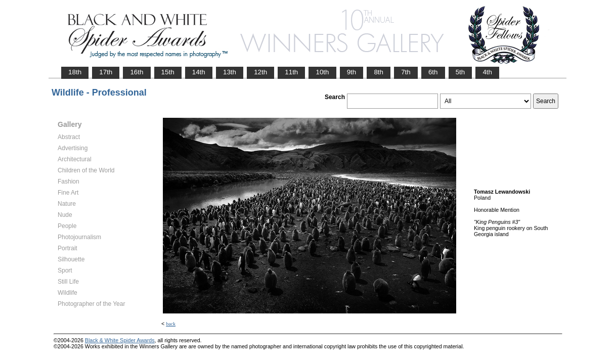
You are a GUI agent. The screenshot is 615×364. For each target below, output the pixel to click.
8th (379, 72)
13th (230, 72)
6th (433, 72)
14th (199, 72)
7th (406, 72)
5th (460, 72)
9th (352, 72)
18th (75, 72)
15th (168, 72)
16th (137, 72)
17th (106, 72)
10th (322, 72)
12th (260, 72)
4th (487, 72)
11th (291, 72)
